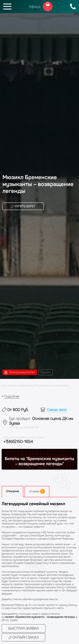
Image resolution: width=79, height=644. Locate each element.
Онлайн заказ (23, 637)
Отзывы (37, 491)
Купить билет (23, 206)
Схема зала (57, 410)
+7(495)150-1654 (18, 442)
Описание (12, 491)
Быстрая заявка (24, 628)
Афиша (35, 7)
